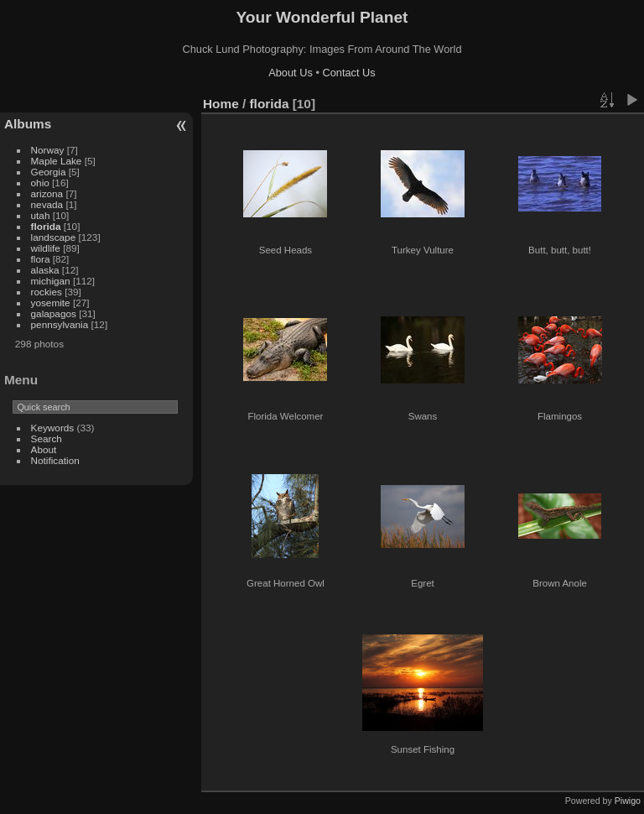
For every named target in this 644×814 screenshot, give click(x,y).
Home (221, 104)
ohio (40, 183)
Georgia (49, 172)
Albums (28, 124)
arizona (47, 193)
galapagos (54, 313)
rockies (47, 292)
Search (47, 438)
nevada (47, 204)
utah (41, 215)
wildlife (46, 248)
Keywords (53, 428)
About (44, 449)
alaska (45, 270)
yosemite (51, 303)
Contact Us (348, 73)
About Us (291, 73)
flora (41, 259)
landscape (54, 237)
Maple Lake (57, 161)
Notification (55, 460)
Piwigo (628, 801)
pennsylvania (60, 324)
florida (46, 226)
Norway (48, 150)
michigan (51, 281)
